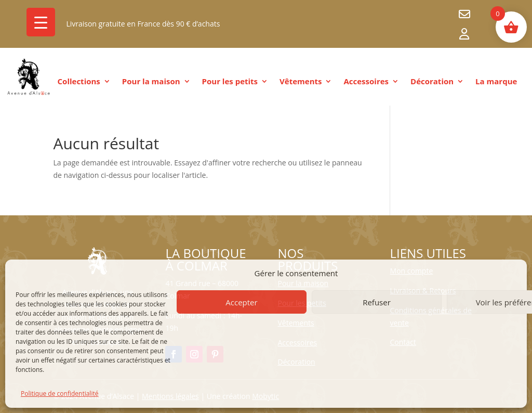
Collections (79, 82)
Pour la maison (151, 82)
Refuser (377, 302)
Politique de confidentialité (59, 393)
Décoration (432, 82)
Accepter (241, 302)
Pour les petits (230, 82)
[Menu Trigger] (41, 22)
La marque (496, 82)
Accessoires (366, 82)
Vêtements (301, 82)
